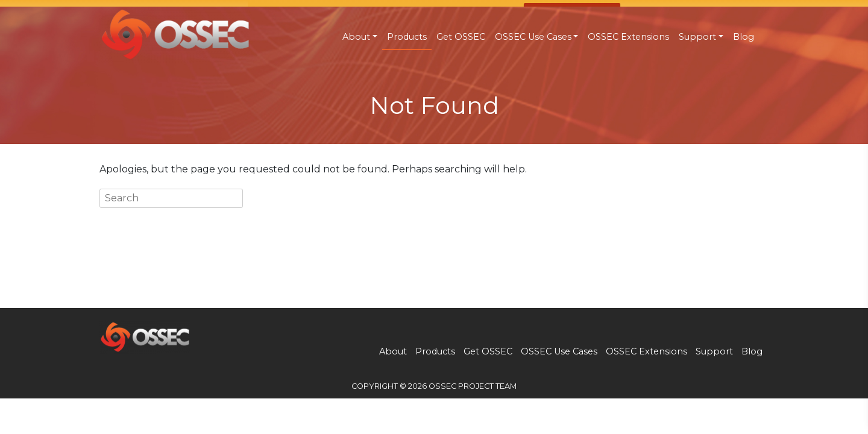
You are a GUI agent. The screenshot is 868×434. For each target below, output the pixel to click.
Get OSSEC (461, 37)
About (356, 37)
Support (697, 37)
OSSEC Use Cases (533, 37)
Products (407, 37)
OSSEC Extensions (628, 37)
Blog (744, 37)
